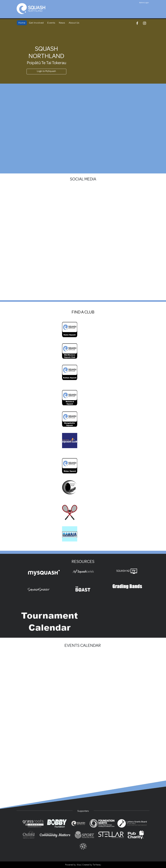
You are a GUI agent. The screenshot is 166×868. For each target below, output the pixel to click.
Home (22, 23)
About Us (74, 23)
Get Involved (36, 23)
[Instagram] (145, 23)
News (62, 23)
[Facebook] (137, 23)
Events (51, 23)
